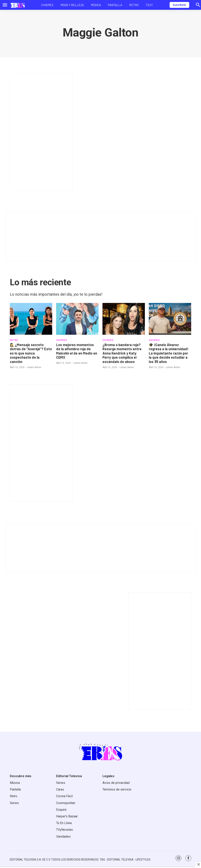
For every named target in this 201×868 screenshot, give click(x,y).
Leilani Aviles (34, 367)
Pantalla (115, 5)
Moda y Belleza (72, 5)
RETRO (14, 340)
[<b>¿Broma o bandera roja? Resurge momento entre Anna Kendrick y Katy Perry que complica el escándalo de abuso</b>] (124, 319)
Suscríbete (179, 5)
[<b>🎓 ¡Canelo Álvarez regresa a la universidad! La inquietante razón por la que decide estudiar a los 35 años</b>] (170, 319)
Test (149, 5)
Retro (134, 5)
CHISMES (62, 340)
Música (96, 5)
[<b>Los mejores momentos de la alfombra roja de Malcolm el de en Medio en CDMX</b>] (77, 319)
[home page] (17, 5)
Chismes (47, 5)
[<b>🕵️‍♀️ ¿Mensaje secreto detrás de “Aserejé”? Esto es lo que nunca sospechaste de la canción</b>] (31, 319)
